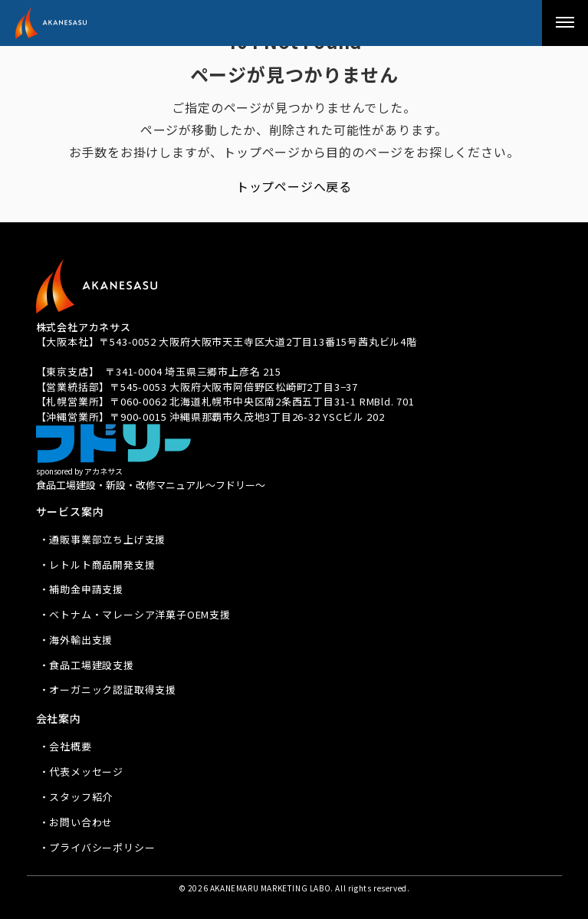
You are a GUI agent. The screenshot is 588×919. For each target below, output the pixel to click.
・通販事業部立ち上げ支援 (103, 539)
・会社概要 (66, 746)
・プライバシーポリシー (97, 847)
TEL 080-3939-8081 (84, 357)
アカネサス (77, 23)
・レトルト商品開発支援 (97, 565)
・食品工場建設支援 (87, 665)
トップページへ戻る (294, 186)
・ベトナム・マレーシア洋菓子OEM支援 (135, 614)
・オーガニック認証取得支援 (108, 689)
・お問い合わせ (76, 822)
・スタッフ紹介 (76, 797)
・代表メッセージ (81, 771)
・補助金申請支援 (81, 589)
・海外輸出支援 (76, 640)
